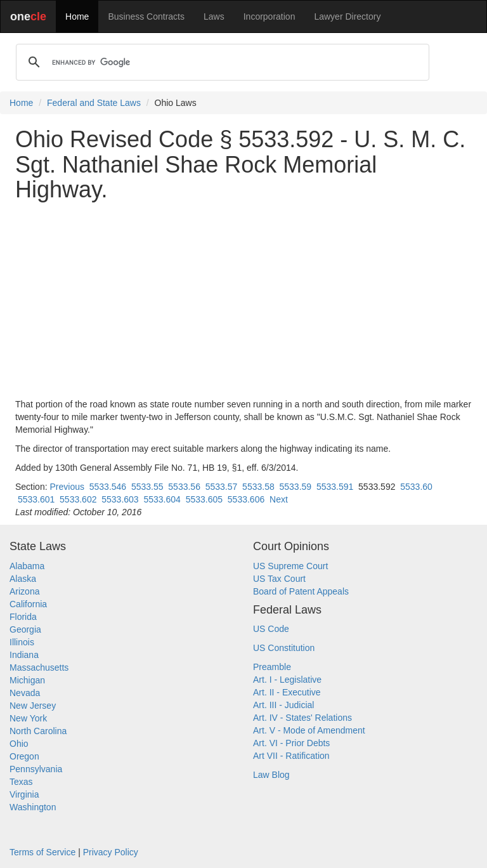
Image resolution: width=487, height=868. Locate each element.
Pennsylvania (36, 769)
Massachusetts (39, 667)
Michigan (27, 680)
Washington (33, 807)
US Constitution (284, 648)
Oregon (24, 756)
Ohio (19, 744)
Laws (214, 16)
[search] (221, 62)
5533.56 (184, 487)
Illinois (22, 642)
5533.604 (162, 499)
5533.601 (36, 499)
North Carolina (38, 731)
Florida (23, 617)
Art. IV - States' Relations (302, 718)
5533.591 (335, 487)
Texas (21, 782)
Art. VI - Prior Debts (291, 743)
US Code (271, 629)
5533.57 (222, 487)
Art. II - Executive (287, 692)
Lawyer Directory (347, 16)
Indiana (24, 655)
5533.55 (147, 487)
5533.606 (246, 499)
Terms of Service (42, 852)
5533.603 (120, 499)
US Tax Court (279, 579)
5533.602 (78, 499)
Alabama (27, 566)
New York (28, 718)
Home (77, 16)
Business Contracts (146, 16)
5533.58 (258, 487)
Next (279, 499)
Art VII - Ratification (291, 756)
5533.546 (108, 487)
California (28, 604)
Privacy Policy (111, 852)
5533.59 (295, 487)
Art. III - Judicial (283, 705)
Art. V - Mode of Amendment (309, 730)
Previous (67, 487)
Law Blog (271, 775)
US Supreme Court (290, 566)
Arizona (24, 591)
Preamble (272, 667)
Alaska (23, 579)
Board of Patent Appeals (301, 591)
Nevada (25, 693)
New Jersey (33, 706)
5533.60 (416, 487)
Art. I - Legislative (287, 680)
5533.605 (204, 499)
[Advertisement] (243, 300)
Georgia (25, 629)
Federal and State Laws (94, 103)
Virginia (24, 794)
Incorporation (269, 16)
